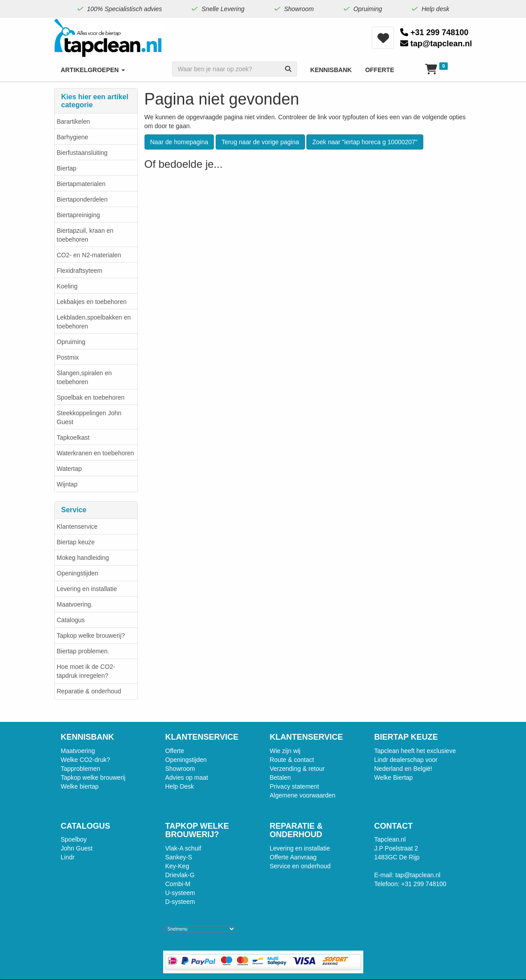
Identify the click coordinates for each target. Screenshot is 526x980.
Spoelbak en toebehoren (91, 397)
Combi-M (178, 884)
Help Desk (180, 786)
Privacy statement (295, 786)
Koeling (67, 286)
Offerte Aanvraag (293, 857)
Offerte (175, 751)
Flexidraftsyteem (80, 271)
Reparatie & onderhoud (89, 691)
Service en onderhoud (300, 866)
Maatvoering (78, 751)
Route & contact (292, 760)
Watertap (69, 469)
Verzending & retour (297, 769)
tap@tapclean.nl (436, 44)
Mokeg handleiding (83, 558)
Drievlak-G (180, 875)
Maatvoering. (75, 604)
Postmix (68, 357)
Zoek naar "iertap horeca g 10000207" (365, 142)
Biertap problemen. (83, 651)
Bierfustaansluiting (82, 153)
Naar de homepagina (179, 142)
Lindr (68, 857)
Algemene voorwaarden (303, 795)
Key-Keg (177, 866)
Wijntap (67, 484)
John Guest (77, 848)
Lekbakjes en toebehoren (92, 302)
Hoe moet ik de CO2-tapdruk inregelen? (86, 671)
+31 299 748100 (434, 32)
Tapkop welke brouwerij (93, 778)
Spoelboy (74, 839)
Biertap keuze (76, 542)
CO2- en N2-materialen (89, 255)
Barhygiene (73, 137)
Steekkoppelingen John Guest (89, 417)
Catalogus (71, 620)
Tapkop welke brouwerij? (91, 636)
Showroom (180, 769)
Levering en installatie (87, 589)
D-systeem (180, 902)
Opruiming (71, 342)
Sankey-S (179, 857)
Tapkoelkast (73, 437)
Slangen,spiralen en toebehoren (84, 377)
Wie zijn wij (285, 751)
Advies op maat (187, 778)
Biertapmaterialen (81, 184)
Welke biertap (80, 786)
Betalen (280, 778)
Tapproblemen (81, 769)
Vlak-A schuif (183, 848)
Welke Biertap (394, 778)
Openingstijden (78, 573)
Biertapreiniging (78, 215)
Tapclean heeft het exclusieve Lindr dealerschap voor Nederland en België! (415, 760)
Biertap (67, 168)
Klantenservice (77, 526)
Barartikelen (74, 121)
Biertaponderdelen (82, 199)
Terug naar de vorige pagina (260, 142)
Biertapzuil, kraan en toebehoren (85, 235)
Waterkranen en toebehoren (96, 453)
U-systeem (180, 893)
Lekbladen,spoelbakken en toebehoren (94, 322)
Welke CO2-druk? (86, 760)
